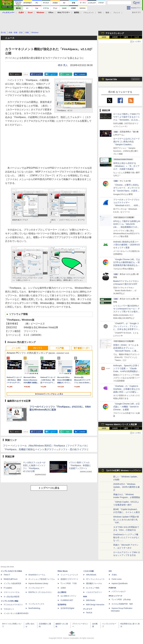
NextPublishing (34, 608)
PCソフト (38, 348)
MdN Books (91, 600)
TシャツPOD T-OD (69, 583)
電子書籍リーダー (82, 348)
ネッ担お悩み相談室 (12, 597)
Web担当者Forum (11, 579)
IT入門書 (60, 348)
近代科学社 (62, 605)
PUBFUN (112, 588)
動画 (107, 13)
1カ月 (137, 37)
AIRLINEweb (91, 575)
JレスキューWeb (93, 588)
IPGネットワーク (115, 596)
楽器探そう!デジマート (70, 579)
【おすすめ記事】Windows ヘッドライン (123, 470)
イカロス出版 (88, 571)
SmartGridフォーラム (37, 575)
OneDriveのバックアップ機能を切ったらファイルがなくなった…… (127, 537)
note (68, 74)
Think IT (7, 575)
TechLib (89, 613)
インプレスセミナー (36, 588)
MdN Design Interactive (95, 605)
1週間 (126, 37)
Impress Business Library (38, 583)
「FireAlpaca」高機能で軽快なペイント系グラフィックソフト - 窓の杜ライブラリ (46, 449)
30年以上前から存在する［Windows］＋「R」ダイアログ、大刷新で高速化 (126, 166)
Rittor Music (63, 571)
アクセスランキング (115, 33)
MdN (85, 597)
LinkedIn (82, 74)
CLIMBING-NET (67, 600)
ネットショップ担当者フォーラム (42, 579)
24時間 (115, 37)
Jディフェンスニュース (95, 579)
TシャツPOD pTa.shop (121, 600)
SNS (100, 13)
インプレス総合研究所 (12, 583)
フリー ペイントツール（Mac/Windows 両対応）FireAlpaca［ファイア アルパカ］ (46, 446)
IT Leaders (8, 588)
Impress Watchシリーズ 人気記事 (121, 424)
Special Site (111, 79)
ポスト (17, 74)
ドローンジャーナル (12, 592)
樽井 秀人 (63, 65)
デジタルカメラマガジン (13, 605)
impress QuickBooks (120, 583)
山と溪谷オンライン (68, 596)
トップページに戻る (49, 488)
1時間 (104, 37)
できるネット (9, 609)
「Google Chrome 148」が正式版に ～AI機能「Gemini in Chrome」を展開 (127, 407)
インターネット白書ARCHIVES (16, 613)
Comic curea (117, 579)
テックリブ (88, 609)
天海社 (114, 575)
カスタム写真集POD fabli (122, 604)
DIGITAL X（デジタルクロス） (40, 592)
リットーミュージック (69, 575)
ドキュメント (89, 13)
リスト (26, 74)
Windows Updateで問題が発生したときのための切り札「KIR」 (126, 520)
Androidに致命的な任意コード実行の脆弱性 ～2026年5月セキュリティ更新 (127, 245)
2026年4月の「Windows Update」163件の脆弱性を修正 (126, 487)
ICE (110, 571)
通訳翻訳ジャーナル (94, 583)
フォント (117, 13)
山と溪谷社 (62, 592)
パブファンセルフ (119, 592)
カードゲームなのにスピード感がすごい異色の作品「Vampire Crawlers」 (127, 142)
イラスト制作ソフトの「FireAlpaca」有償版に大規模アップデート (80, 465)
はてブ (53, 74)
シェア (38, 74)
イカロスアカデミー (94, 592)
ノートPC (16, 348)
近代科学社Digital (67, 608)
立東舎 (63, 588)
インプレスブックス (36, 604)
